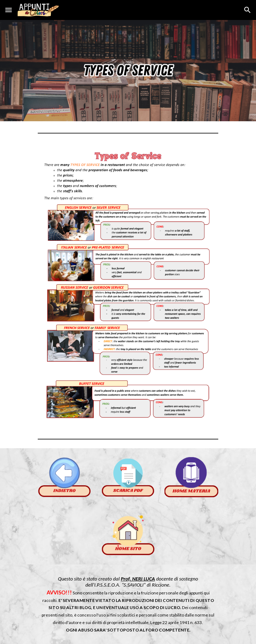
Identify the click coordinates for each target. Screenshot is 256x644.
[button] (9, 10)
